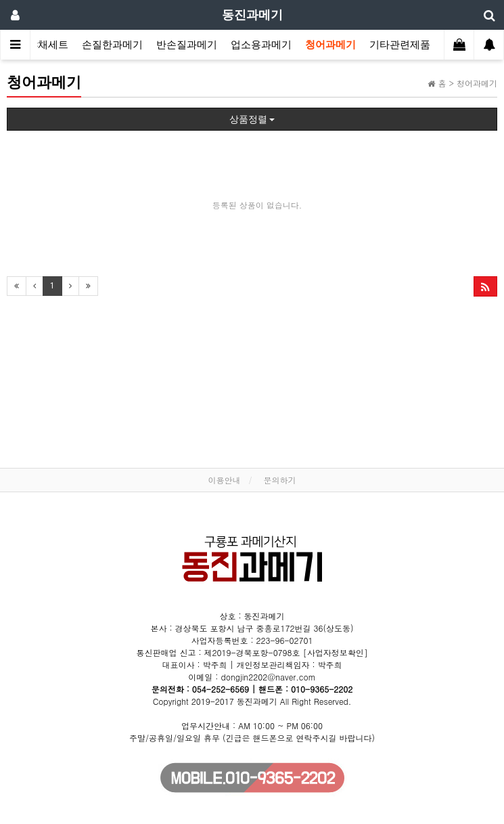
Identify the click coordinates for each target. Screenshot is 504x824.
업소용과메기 (261, 45)
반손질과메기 (187, 45)
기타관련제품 (400, 45)
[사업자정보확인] (336, 652)
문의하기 (280, 480)
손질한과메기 (112, 45)
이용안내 (224, 480)
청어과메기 (330, 45)
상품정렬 (252, 119)
